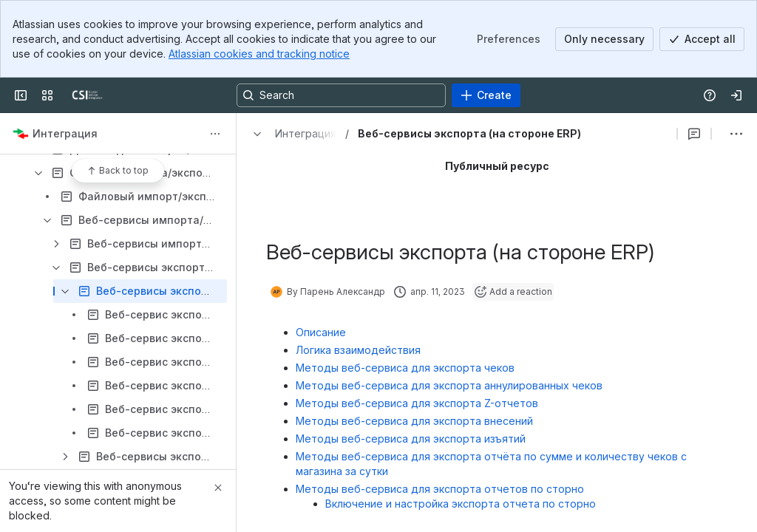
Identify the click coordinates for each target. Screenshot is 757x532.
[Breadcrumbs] (291, 134)
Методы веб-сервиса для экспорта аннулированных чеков (449, 385)
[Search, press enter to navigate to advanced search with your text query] (341, 95)
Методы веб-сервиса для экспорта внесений (414, 421)
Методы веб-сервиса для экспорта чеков (405, 368)
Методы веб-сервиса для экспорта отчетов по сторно (440, 489)
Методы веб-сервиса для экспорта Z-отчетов (417, 403)
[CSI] (87, 95)
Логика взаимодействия (358, 350)
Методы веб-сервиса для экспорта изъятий (411, 439)
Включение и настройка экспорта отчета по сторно (461, 504)
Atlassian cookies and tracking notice (259, 54)
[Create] (486, 95)
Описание (321, 332)
